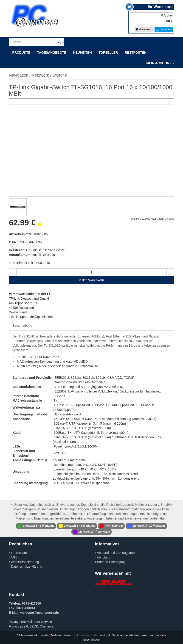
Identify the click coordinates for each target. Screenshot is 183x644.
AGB (13, 557)
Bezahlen (163, 29)
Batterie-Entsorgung (110, 562)
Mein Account (160, 63)
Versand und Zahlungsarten (116, 553)
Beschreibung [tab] (23, 326)
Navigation (19, 75)
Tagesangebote (52, 53)
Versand (169, 219)
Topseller (108, 53)
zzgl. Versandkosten (86, 635)
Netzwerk (41, 75)
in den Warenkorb (91, 280)
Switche (60, 75)
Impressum (18, 553)
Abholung (103, 557)
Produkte (21, 53)
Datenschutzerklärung (26, 567)
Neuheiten (83, 53)
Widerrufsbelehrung (24, 562)
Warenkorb (144, 29)
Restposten (136, 53)
